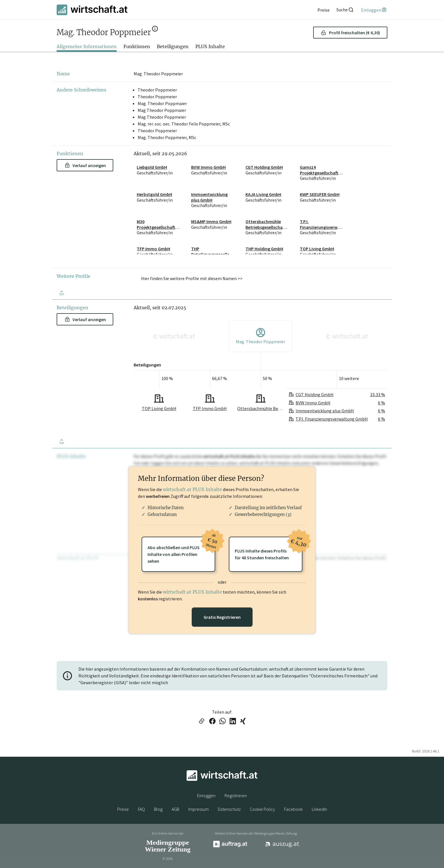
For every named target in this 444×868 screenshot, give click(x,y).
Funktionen (137, 46)
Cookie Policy (262, 809)
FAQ (141, 809)
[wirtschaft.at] (92, 10)
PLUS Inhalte (210, 46)
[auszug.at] (282, 846)
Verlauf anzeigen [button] (85, 165)
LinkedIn (319, 809)
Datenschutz (229, 809)
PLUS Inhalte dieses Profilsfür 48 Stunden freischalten (269, 549)
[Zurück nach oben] (61, 293)
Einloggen (206, 796)
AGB (175, 809)
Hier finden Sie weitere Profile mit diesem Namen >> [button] (192, 278)
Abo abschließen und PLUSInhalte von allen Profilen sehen (181, 550)
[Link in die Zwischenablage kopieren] (201, 722)
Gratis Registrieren (222, 617)
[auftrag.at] (230, 846)
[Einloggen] (374, 10)
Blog (158, 809)
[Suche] (345, 10)
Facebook (293, 809)
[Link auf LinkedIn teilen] (233, 722)
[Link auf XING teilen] (243, 722)
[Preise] (324, 10)
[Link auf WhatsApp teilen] (223, 722)
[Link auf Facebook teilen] (212, 722)
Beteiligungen (173, 46)
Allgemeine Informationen (87, 46)
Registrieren (236, 796)
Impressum (198, 809)
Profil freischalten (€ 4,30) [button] (350, 33)
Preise (123, 809)
